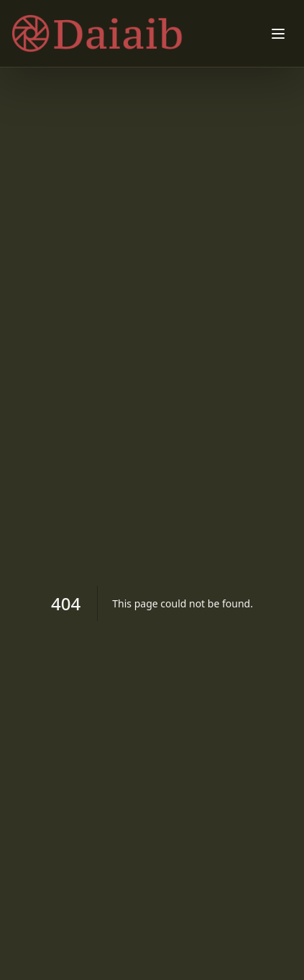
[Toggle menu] (278, 34)
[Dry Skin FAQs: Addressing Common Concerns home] (109, 33)
